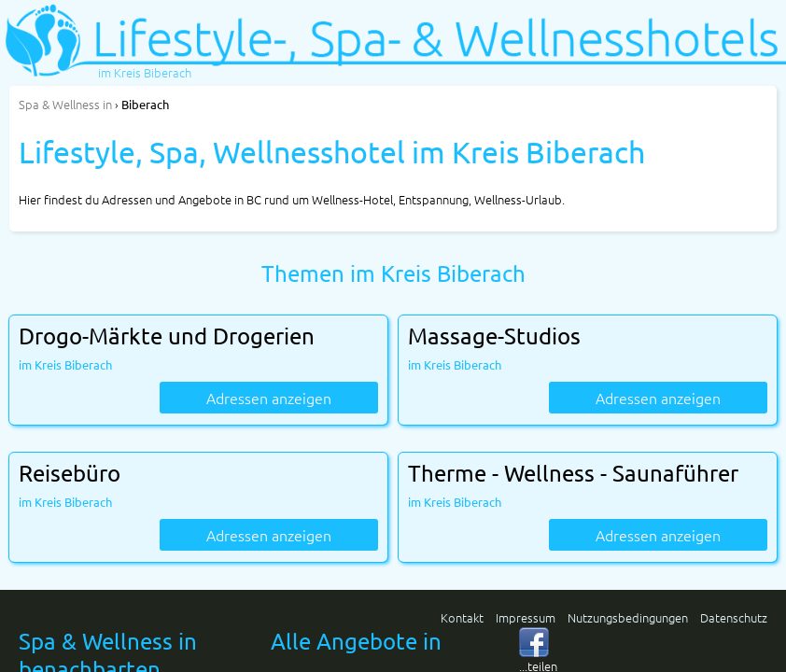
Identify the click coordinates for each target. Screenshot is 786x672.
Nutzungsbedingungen (628, 617)
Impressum (526, 617)
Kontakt (462, 617)
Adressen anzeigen (269, 398)
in (65, 104)
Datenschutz (734, 617)
